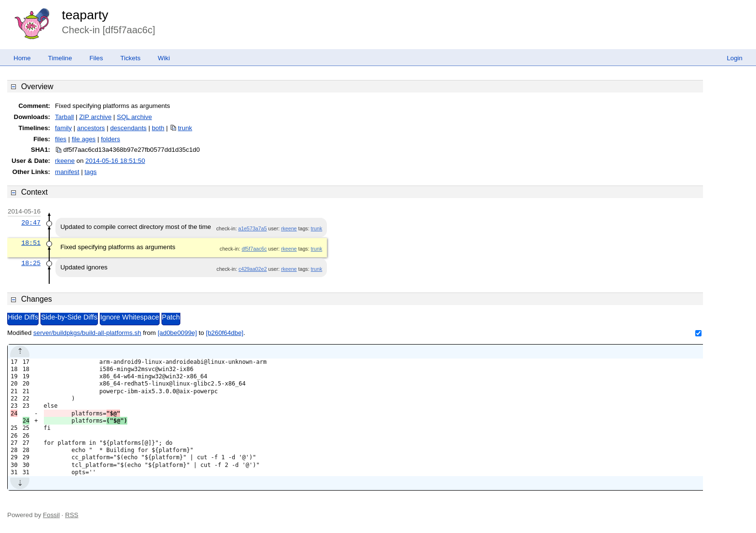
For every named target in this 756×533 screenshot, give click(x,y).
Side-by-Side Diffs (69, 317)
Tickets (131, 58)
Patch (171, 317)
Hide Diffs (23, 317)
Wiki (164, 58)
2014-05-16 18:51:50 (115, 161)
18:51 (31, 243)
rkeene (65, 161)
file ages (84, 139)
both (158, 128)
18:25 (31, 263)
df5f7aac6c (254, 249)
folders (110, 139)
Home (22, 58)
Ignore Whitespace (130, 317)
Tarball (64, 117)
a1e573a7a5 (252, 228)
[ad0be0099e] (177, 333)
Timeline (60, 58)
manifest (67, 172)
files (61, 139)
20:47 (31, 223)
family (63, 128)
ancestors (91, 128)
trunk (185, 128)
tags (90, 172)
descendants (128, 128)
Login (735, 58)
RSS (72, 515)
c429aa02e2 (253, 269)
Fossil (51, 515)
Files (96, 58)
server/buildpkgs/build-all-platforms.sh (87, 333)
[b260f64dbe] (225, 333)
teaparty (85, 15)
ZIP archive (95, 117)
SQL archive (134, 117)
